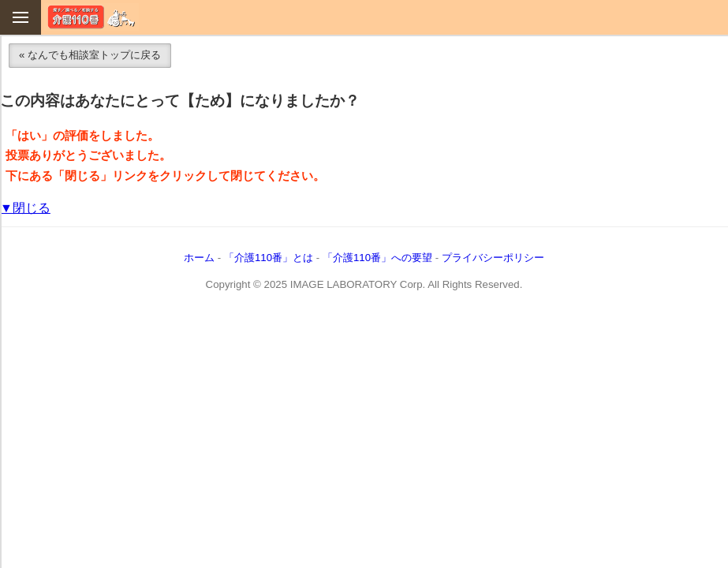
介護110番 (91, 17)
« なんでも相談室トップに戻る (90, 55)
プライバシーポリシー (493, 258)
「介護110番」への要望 (377, 258)
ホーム (199, 258)
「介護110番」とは (269, 258)
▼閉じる (25, 208)
